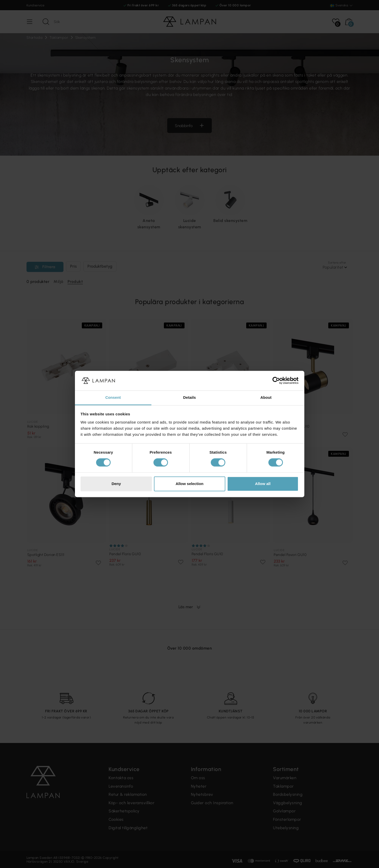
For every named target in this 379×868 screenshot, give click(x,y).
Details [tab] (190, 397)
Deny (116, 484)
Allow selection (190, 484)
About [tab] (266, 397)
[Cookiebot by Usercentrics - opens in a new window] (276, 381)
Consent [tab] (113, 397)
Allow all (263, 484)
